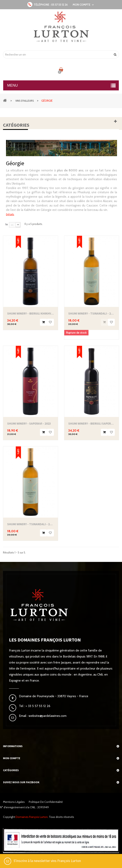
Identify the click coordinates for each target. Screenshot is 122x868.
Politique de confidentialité (46, 802)
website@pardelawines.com (47, 716)
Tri (6, 224)
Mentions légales (14, 802)
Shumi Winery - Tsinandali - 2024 (31, 524)
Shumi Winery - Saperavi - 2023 (29, 423)
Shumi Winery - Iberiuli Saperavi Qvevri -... (92, 423)
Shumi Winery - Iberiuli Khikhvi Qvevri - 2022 (31, 313)
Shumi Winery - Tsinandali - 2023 (92, 313)
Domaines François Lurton (32, 817)
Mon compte (12, 758)
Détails (10, 214)
